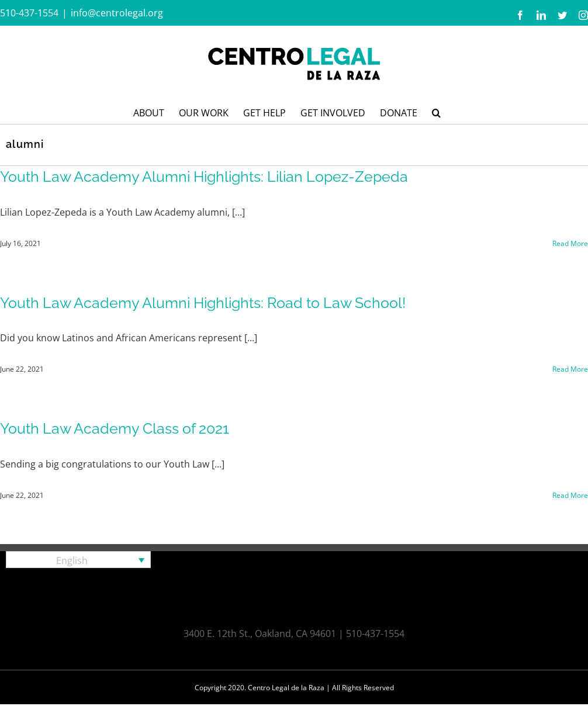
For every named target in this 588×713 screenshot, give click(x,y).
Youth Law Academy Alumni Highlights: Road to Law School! (203, 303)
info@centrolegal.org (117, 13)
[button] (436, 112)
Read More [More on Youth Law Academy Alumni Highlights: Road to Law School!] (570, 369)
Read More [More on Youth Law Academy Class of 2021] (570, 495)
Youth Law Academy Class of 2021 (115, 428)
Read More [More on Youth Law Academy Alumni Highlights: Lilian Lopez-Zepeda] (570, 243)
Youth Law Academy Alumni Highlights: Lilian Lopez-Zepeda (204, 176)
